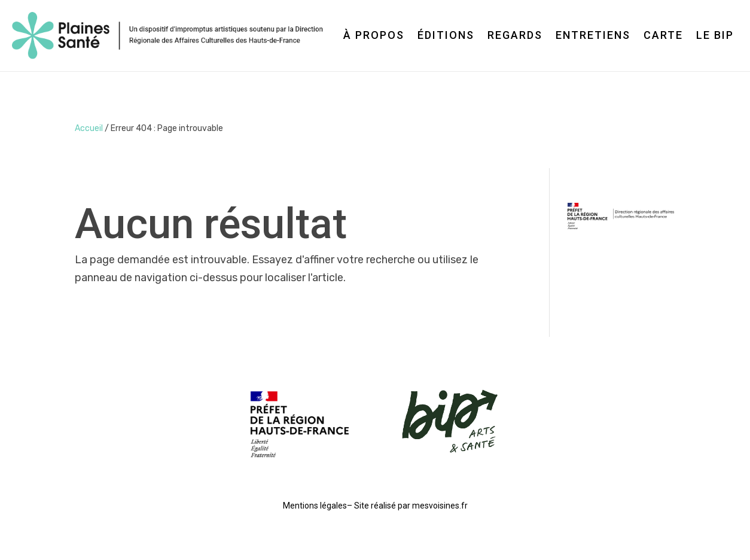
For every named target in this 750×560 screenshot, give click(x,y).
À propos (374, 35)
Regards (515, 35)
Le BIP (715, 35)
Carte (663, 35)
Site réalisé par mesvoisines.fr (411, 506)
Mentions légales (315, 506)
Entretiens (593, 35)
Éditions (446, 35)
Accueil (89, 128)
